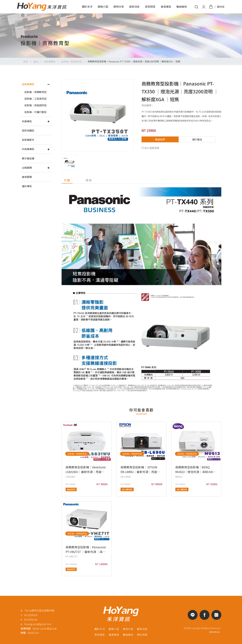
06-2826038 (31, 615)
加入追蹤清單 (152, 148)
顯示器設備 (28, 158)
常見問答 (150, 7)
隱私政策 (142, 635)
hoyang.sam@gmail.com (38, 624)
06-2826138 (31, 620)
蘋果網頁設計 (215, 632)
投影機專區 (50, 62)
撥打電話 (197, 139)
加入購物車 (127, 489)
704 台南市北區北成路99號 (39, 610)
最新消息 (134, 7)
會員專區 (166, 7)
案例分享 (119, 7)
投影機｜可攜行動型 (35, 112)
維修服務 (27, 177)
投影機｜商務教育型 (72, 62)
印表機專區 (28, 149)
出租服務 (27, 168)
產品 (36, 62)
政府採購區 (28, 130)
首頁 (25, 62)
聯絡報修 (182, 7)
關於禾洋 (87, 7)
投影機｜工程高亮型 (35, 99)
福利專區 (27, 186)
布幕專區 (27, 121)
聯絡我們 (160, 139)
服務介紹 (103, 7)
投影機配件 (28, 140)
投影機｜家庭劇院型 (35, 105)
